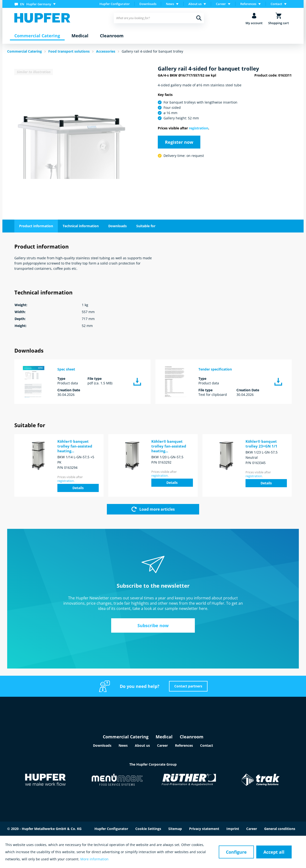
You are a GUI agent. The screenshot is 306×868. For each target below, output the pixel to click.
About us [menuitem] (195, 4)
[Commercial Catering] (37, 36)
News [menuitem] (170, 4)
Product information (36, 226)
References (184, 745)
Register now (179, 142)
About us (142, 745)
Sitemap (175, 829)
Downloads (148, 4)
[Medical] (80, 36)
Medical (164, 737)
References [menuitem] (248, 4)
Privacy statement (204, 829)
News (123, 745)
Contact (207, 745)
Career (162, 745)
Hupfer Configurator (115, 4)
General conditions (280, 829)
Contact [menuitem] (276, 4)
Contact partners (188, 686)
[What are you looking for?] (159, 18)
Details (78, 488)
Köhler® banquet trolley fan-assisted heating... (75, 446)
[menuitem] (36, 4)
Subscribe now (153, 625)
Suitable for (146, 226)
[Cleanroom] (112, 36)
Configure (236, 852)
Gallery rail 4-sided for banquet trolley (152, 51)
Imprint (233, 829)
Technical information (81, 226)
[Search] (199, 18)
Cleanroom (192, 737)
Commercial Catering (126, 737)
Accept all (274, 852)
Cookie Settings (148, 829)
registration (199, 128)
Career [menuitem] (221, 4)
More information (94, 859)
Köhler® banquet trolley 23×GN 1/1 (261, 444)
